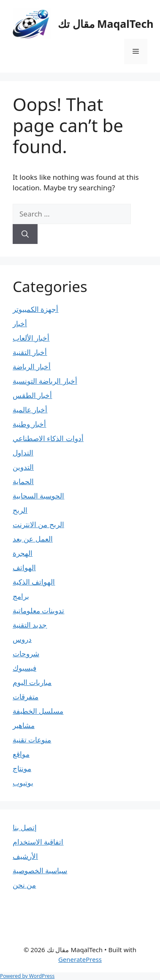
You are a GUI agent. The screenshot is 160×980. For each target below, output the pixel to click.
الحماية (23, 481)
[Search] (25, 234)
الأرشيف (25, 856)
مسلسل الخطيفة (38, 711)
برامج (21, 596)
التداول (23, 453)
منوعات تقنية (32, 740)
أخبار (20, 324)
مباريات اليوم (32, 682)
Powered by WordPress (27, 976)
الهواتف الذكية (34, 582)
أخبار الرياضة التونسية (45, 381)
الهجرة (23, 553)
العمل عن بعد (33, 539)
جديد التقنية (30, 625)
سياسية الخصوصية (40, 870)
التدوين (23, 467)
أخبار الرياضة (32, 367)
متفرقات (26, 697)
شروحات (26, 654)
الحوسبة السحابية (38, 496)
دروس (22, 639)
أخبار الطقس (32, 395)
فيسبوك (24, 668)
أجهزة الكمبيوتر (35, 309)
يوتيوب (23, 783)
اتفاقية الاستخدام (38, 842)
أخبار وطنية (29, 424)
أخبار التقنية (30, 352)
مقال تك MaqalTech (106, 24)
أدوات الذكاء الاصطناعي (48, 438)
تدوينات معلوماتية (38, 610)
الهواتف (24, 567)
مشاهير (24, 725)
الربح (20, 510)
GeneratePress (80, 959)
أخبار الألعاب (31, 338)
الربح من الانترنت (38, 524)
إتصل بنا (25, 827)
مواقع (21, 754)
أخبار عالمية (30, 410)
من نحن (24, 885)
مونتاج (22, 768)
